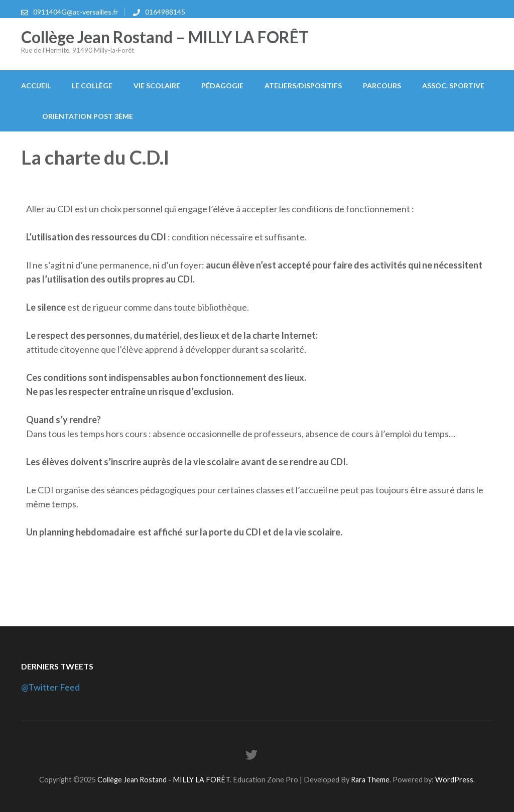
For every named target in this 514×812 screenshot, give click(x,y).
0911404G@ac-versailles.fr (76, 12)
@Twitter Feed (50, 687)
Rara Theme (370, 780)
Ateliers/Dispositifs (303, 86)
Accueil (36, 86)
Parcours (382, 86)
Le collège (92, 86)
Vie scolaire (157, 86)
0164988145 (165, 12)
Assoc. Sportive (453, 86)
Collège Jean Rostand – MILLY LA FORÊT (165, 37)
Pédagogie (222, 86)
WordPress (454, 780)
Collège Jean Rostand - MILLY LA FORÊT (164, 780)
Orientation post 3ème (88, 116)
